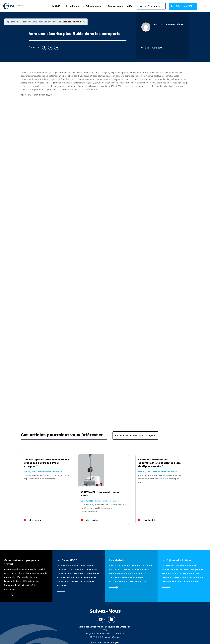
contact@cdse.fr (113, 637)
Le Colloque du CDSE (27, 22)
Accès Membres (152, 6)
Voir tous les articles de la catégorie (135, 435)
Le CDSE (56, 6)
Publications (114, 6)
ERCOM (163, 479)
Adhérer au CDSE (184, 6)
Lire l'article (35, 520)
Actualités (71, 6)
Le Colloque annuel (92, 6)
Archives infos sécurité (50, 22)
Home (11, 22)
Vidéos (130, 6)
